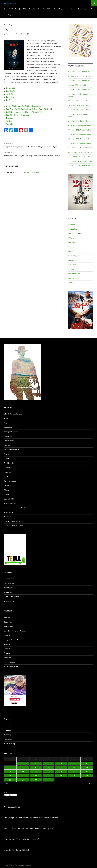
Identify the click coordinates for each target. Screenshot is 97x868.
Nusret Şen (8, 592)
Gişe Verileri (73, 260)
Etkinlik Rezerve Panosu (13, 414)
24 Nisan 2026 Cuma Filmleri (79, 121)
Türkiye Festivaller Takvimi (14, 526)
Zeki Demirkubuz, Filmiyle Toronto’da (24, 112)
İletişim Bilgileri (8, 15)
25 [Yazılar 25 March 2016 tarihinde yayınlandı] (61, 776)
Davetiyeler (8, 436)
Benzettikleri (73, 229)
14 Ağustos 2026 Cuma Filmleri (80, 161)
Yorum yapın (33, 34)
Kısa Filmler (73, 265)
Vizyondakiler (47, 9)
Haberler (7, 467)
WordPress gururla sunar (23, 865)
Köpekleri (7, 635)
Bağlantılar (8, 423)
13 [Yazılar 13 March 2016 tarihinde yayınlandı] (87, 767)
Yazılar (71, 283)
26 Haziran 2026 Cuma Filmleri (80, 148)
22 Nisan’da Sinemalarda (19, 115)
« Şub (6, 784)
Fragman (10, 97)
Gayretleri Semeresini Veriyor (15, 631)
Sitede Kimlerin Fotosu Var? (14, 508)
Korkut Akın (8, 588)
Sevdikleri (7, 644)
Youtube (10, 124)
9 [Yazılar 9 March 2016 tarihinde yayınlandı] (36, 767)
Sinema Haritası (10, 503)
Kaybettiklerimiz (10, 481)
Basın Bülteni (12, 88)
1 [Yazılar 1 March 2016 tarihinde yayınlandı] (23, 763)
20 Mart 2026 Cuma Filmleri (79, 85)
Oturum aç (8, 730)
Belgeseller (73, 224)
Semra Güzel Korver (11, 597)
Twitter (9, 121)
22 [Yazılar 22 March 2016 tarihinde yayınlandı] (23, 776)
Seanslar (72, 278)
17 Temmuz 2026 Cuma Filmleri (80, 157)
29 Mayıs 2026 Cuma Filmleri (80, 143)
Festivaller (72, 242)
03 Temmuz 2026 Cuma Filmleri (80, 152)
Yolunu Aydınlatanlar (11, 667)
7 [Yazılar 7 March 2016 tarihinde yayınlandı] (10, 767)
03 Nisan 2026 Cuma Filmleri (79, 101)
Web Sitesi (11, 94)
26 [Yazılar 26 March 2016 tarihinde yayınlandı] (74, 776)
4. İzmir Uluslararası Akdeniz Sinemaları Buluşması (37, 817)
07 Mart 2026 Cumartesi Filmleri (81, 76)
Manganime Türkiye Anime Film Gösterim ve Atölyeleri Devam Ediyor (32, 145)
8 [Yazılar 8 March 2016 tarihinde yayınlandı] (23, 767)
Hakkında (7, 472)
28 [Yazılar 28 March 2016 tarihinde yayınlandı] (10, 780)
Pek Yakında (71, 9)
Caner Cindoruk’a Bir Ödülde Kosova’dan (24, 106)
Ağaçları (7, 617)
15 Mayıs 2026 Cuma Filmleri (80, 134)
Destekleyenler (9, 441)
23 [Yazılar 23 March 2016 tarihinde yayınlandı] (36, 776)
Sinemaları (8, 649)
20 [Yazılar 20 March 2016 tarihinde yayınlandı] (87, 772)
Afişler (6, 418)
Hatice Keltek (9, 583)
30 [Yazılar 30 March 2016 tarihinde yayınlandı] (36, 780)
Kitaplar (71, 269)
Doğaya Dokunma (75, 233)
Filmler (93, 9)
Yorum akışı (8, 739)
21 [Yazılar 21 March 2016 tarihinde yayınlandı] (10, 776)
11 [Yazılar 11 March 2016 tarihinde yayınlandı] (61, 767)
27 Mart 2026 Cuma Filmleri (79, 90)
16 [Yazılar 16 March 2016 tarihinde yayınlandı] (36, 772)
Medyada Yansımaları (12, 640)
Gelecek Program (59, 9)
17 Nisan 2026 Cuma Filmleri (79, 110)
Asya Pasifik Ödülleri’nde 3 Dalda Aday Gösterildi (29, 109)
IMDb (9, 100)
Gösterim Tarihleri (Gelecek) (31, 9)
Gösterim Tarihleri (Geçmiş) (12, 9)
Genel (71, 251)
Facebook (10, 118)
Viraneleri (7, 658)
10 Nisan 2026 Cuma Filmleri (79, 105)
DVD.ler (71, 238)
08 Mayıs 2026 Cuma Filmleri (80, 130)
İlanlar (6, 476)
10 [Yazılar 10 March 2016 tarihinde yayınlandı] (48, 767)
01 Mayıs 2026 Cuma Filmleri (80, 125)
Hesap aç (7, 726)
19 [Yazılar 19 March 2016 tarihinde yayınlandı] (74, 772)
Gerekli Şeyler (74, 256)
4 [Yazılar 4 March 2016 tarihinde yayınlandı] (61, 763)
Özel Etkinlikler (74, 274)
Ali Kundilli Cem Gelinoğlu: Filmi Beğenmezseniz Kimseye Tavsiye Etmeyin (32, 154)
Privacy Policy (8, 865)
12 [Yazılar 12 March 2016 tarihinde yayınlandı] (74, 767)
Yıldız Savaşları (9, 662)
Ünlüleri (7, 653)
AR (5, 807)
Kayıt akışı (8, 735)
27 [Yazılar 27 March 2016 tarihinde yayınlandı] (87, 776)
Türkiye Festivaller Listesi (13, 521)
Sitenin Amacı (9, 512)
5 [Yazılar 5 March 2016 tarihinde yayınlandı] (74, 763)
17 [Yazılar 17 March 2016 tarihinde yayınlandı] (48, 772)
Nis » (91, 784)
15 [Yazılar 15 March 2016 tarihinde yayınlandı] (23, 772)
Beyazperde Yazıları (11, 432)
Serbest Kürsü (9, 601)
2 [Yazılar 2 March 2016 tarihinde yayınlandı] (36, 763)
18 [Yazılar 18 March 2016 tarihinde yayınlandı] (61, 772)
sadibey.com (10, 3)
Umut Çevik (9, 839)
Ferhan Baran (9, 579)
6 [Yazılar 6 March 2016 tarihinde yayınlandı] (87, 763)
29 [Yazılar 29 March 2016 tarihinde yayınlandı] (23, 780)
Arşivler (7, 792)
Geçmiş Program (83, 9)
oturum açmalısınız (32, 172)
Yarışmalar (8, 517)
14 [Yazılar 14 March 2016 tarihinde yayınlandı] (10, 772)
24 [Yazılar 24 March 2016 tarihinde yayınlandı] (48, 776)
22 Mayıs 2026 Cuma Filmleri (80, 139)
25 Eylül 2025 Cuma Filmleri (79, 166)
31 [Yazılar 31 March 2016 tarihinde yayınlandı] (48, 780)
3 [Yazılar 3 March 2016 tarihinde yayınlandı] (48, 763)
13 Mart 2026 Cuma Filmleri (79, 81)
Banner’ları (8, 622)
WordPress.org (9, 744)
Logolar (6, 494)
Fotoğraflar (11, 91)
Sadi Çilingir (22, 34)
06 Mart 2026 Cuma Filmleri (79, 72)
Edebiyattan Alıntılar (11, 450)
